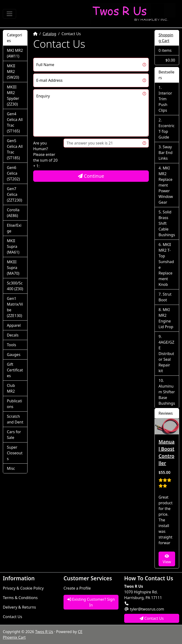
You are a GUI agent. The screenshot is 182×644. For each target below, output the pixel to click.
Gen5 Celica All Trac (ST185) (15, 149)
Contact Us (12, 617)
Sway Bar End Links (166, 153)
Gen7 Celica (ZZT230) (14, 194)
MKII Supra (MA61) (13, 246)
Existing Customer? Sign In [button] (91, 602)
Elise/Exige (14, 228)
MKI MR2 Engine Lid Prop (166, 318)
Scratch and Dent (15, 419)
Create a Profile (77, 588)
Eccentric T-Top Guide (166, 131)
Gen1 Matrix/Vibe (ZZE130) (15, 307)
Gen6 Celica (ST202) (13, 173)
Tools (11, 345)
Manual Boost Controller (167, 452)
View (167, 559)
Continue (91, 176)
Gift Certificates (15, 370)
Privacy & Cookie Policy (23, 588)
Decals (13, 335)
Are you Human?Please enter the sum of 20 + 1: (45, 154)
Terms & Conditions (20, 598)
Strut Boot (165, 297)
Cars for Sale (14, 435)
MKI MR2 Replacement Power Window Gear (166, 185)
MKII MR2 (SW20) (13, 72)
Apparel (14, 325)
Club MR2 (11, 388)
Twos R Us (44, 632)
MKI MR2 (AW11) (15, 53)
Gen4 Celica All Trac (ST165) (15, 122)
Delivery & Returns (19, 607)
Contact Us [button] (152, 618)
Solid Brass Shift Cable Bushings (167, 223)
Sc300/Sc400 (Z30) (15, 286)
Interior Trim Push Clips (165, 102)
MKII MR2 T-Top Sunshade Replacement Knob (166, 264)
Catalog (50, 34)
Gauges (14, 355)
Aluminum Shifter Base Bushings (167, 395)
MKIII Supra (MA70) (13, 268)
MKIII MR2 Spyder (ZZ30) (13, 96)
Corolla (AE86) (13, 213)
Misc (11, 468)
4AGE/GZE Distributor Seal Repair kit (166, 356)
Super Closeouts (15, 453)
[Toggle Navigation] (9, 14)
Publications (14, 404)
